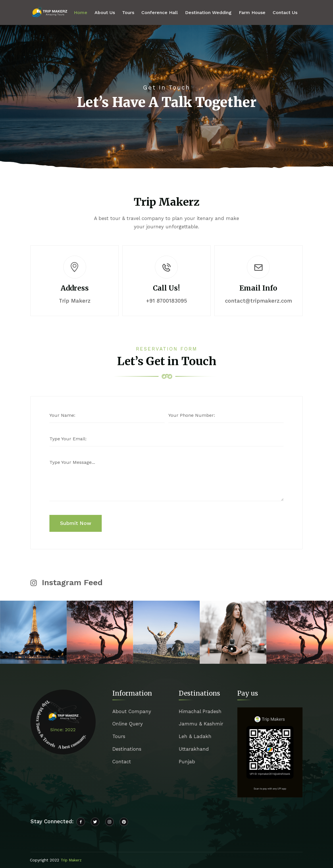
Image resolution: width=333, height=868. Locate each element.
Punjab (187, 762)
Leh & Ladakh (195, 736)
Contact (122, 762)
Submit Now (76, 523)
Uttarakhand (194, 749)
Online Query (128, 724)
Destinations (127, 749)
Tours (128, 12)
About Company (132, 711)
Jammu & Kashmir (201, 724)
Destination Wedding (208, 12)
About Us (105, 12)
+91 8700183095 (167, 301)
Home (81, 12)
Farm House (252, 12)
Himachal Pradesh (200, 711)
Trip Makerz (71, 860)
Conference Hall (160, 12)
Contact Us (285, 12)
